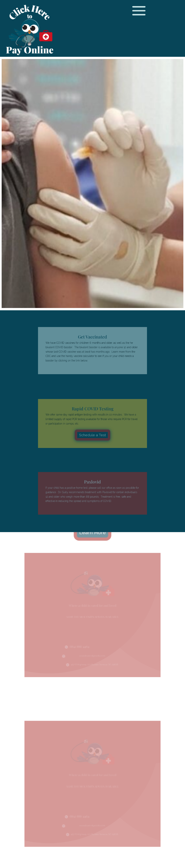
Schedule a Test (92, 432)
